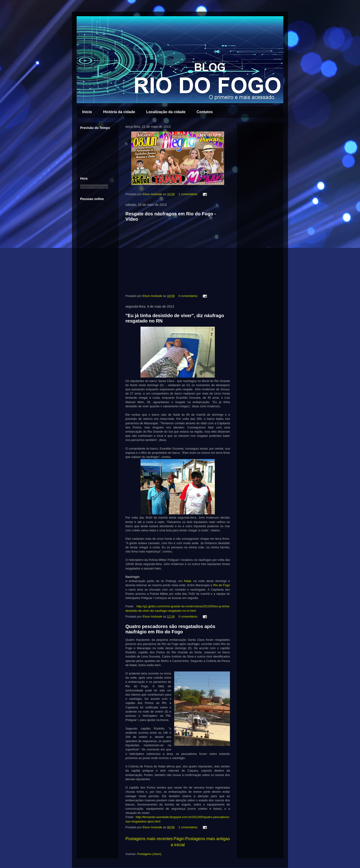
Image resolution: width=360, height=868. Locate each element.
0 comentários (188, 296)
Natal (187, 581)
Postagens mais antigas (208, 839)
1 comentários (188, 194)
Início (87, 112)
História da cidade (119, 112)
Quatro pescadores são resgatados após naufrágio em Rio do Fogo (170, 629)
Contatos (205, 112)
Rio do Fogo (222, 585)
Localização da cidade (166, 112)
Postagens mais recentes (149, 839)
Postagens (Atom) (149, 854)
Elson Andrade (153, 194)
